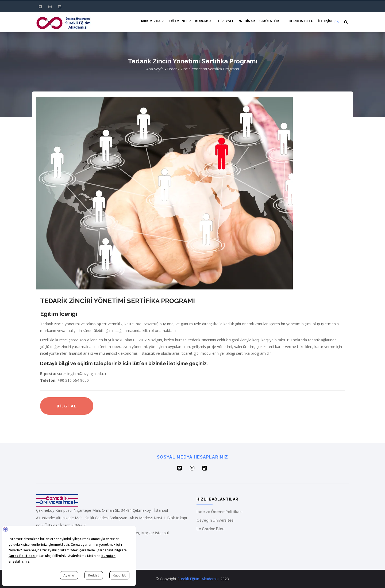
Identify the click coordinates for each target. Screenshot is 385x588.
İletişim (325, 22)
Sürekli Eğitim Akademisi (198, 579)
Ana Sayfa (155, 69)
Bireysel (223, 22)
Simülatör (267, 22)
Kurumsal (200, 22)
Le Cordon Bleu (297, 22)
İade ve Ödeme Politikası (220, 512)
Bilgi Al (67, 406)
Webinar (244, 22)
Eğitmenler (175, 22)
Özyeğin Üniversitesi (215, 520)
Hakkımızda (146, 22)
